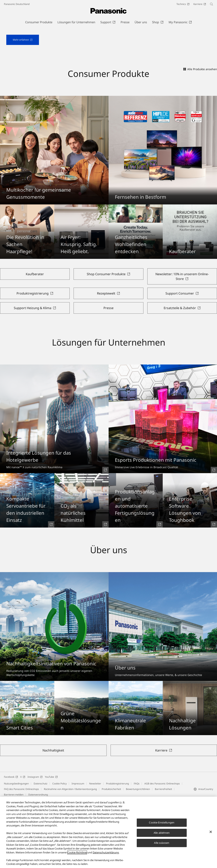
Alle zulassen (162, 843)
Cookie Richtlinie (77, 852)
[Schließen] (211, 832)
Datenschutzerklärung (106, 852)
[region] (108, 832)
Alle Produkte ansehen (200, 132)
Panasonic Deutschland (17, 4)
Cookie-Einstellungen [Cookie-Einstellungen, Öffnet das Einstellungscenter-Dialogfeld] (162, 822)
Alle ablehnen (162, 833)
